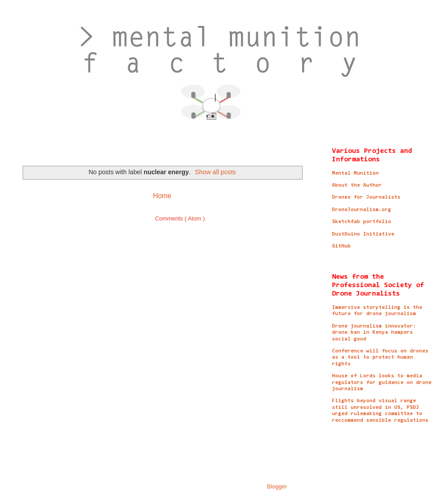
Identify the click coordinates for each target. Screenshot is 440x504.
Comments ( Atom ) (180, 218)
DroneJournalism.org (362, 210)
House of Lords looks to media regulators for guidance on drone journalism (382, 382)
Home (162, 196)
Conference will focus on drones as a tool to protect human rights (380, 358)
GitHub (341, 246)
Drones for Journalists (366, 197)
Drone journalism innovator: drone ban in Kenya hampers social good (374, 333)
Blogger (277, 486)
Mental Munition (355, 173)
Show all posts (216, 172)
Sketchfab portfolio (362, 222)
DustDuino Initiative (363, 234)
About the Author (357, 185)
